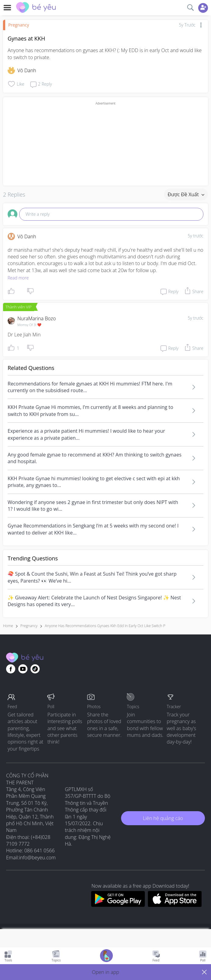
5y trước (195, 236)
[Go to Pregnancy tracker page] (106, 956)
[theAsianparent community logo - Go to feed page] (36, 8)
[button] (105, 972)
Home (8, 626)
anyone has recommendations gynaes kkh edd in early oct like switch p (105, 626)
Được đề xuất (186, 194)
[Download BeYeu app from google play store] (118, 905)
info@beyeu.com (38, 857)
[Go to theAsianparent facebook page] (11, 669)
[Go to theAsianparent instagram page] (35, 669)
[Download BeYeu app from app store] (175, 905)
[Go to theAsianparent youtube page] (23, 669)
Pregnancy (19, 25)
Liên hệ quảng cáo (163, 818)
